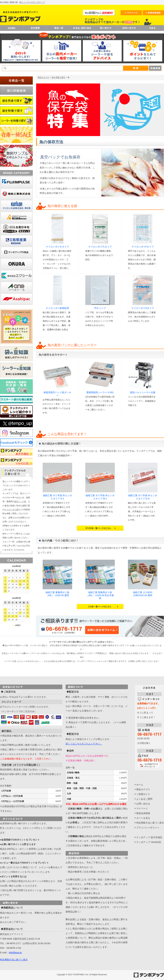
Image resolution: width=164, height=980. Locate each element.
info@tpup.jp (15, 953)
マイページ (142, 808)
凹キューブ (100, 308)
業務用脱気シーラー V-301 (100, 392)
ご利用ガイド (143, 794)
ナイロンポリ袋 (11, 510)
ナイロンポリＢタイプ (57, 247)
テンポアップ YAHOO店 (149, 842)
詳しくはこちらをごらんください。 (84, 744)
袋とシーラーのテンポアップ (32, 2)
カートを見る (143, 818)
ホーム (140, 785)
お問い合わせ (143, 804)
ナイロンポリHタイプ (143, 308)
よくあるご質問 (144, 799)
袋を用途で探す (59, 77)
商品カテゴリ (44, 77)
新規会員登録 (143, 813)
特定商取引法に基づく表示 (14, 960)
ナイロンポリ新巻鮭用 (57, 308)
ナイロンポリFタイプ (143, 247)
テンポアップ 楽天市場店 (149, 837)
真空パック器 (20, 502)
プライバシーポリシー (148, 828)
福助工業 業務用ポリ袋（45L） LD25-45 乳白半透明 (100, 595)
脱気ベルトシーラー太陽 (143, 392)
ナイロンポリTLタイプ (100, 247)
